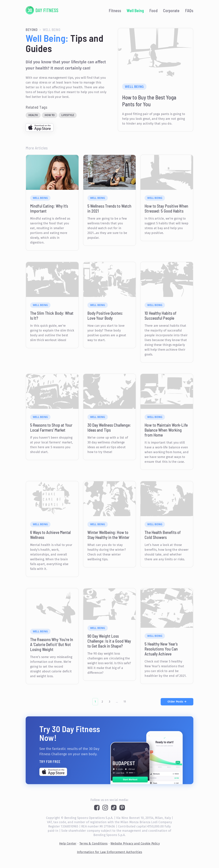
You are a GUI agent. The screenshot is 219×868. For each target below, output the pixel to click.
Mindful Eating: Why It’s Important (49, 208)
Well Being (135, 11)
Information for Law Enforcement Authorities (110, 852)
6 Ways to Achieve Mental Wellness (50, 535)
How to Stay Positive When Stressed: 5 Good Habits (166, 208)
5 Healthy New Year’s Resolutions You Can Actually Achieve (161, 649)
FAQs (189, 11)
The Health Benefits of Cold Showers (163, 535)
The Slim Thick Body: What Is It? (52, 316)
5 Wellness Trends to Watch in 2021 (109, 208)
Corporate (171, 11)
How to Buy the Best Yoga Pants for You (149, 101)
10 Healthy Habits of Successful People (160, 316)
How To (50, 115)
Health (33, 115)
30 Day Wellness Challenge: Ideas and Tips (109, 427)
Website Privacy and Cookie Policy (135, 844)
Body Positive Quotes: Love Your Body (105, 316)
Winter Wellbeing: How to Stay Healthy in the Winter (108, 535)
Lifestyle (68, 115)
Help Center (68, 844)
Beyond (32, 30)
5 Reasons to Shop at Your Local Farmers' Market (51, 427)
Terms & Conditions (94, 844)
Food (153, 11)
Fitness (115, 11)
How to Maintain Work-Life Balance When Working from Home (166, 430)
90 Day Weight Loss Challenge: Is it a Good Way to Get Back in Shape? (109, 641)
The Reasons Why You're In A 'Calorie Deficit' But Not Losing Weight (52, 644)
